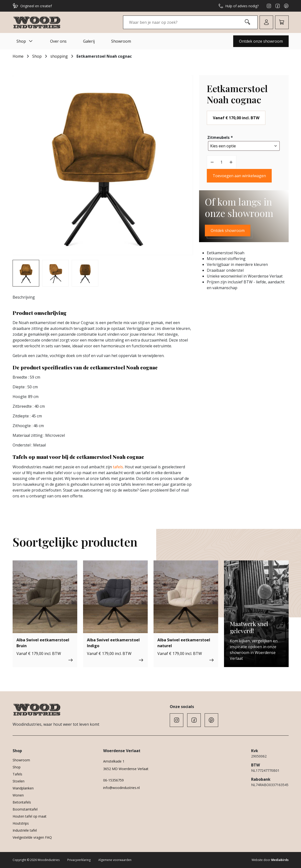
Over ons (58, 41)
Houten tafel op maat (30, 816)
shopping (59, 56)
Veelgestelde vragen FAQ (32, 837)
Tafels (17, 774)
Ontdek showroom (228, 229)
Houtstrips (21, 823)
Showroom (121, 41)
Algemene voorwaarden (115, 860)
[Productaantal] (222, 161)
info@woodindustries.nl (121, 788)
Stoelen (19, 781)
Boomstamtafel (25, 809)
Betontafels (22, 802)
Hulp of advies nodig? (239, 6)
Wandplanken (23, 788)
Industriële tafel (25, 830)
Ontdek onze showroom (261, 41)
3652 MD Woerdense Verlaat (126, 769)
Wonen (18, 795)
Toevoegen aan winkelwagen (239, 175)
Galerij (89, 41)
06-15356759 (113, 780)
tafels (118, 467)
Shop (25, 41)
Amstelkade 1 (114, 761)
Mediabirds (280, 860)
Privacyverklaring (79, 860)
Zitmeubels (220, 137)
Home (18, 56)
